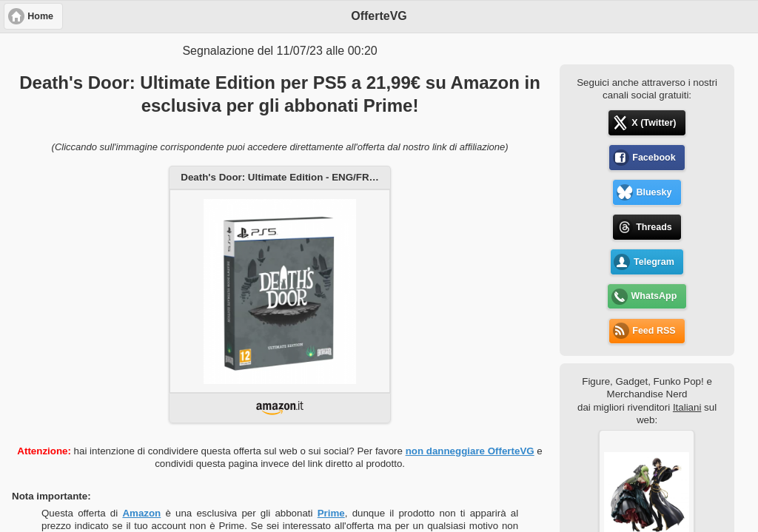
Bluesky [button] (654, 192)
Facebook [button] (654, 158)
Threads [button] (654, 227)
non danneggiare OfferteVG (470, 451)
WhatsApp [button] (654, 296)
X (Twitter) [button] (654, 123)
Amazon (141, 513)
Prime (331, 513)
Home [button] (40, 16)
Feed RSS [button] (654, 331)
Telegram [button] (654, 262)
